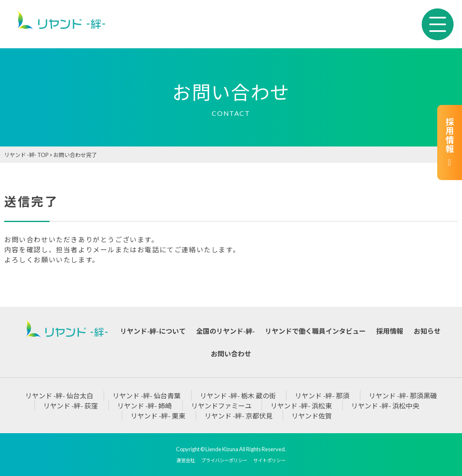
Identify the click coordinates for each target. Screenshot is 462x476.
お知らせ (427, 331)
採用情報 (449, 143)
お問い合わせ (231, 354)
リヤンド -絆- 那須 (322, 396)
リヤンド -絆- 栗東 (158, 416)
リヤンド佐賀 (312, 416)
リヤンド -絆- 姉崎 (144, 406)
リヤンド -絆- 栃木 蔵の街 (238, 396)
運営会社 (186, 460)
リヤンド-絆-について (153, 331)
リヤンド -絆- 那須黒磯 (403, 396)
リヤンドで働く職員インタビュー (315, 331)
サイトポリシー (269, 460)
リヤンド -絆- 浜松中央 (385, 406)
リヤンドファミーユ (221, 406)
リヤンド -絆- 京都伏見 (239, 416)
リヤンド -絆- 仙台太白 (59, 396)
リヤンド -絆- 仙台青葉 (147, 396)
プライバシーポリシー (224, 460)
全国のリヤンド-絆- (226, 331)
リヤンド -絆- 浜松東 (301, 406)
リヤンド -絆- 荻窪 (71, 406)
